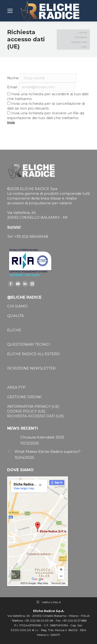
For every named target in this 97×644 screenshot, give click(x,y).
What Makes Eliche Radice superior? (48, 451)
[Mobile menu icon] (10, 11)
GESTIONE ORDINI (24, 397)
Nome (13, 78)
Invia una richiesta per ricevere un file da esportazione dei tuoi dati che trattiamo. (46, 115)
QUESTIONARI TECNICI (29, 344)
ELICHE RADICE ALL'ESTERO (33, 354)
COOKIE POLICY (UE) (26, 411)
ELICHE (14, 330)
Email (12, 87)
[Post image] (12, 440)
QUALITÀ (15, 316)
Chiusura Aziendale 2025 (42, 437)
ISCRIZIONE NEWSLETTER (31, 368)
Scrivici (14, 227)
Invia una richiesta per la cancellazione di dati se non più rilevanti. (46, 106)
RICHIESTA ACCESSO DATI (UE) (36, 416)
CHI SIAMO (17, 306)
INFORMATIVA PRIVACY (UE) (33, 406)
